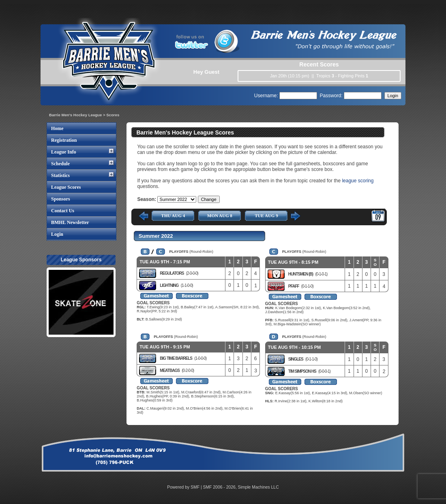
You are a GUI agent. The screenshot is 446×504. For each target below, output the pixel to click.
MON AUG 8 (220, 216)
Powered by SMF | (185, 487)
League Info (64, 152)
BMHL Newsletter (70, 222)
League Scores (66, 187)
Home (57, 128)
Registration (64, 140)
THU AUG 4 (173, 216)
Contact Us (63, 211)
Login (57, 234)
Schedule (60, 164)
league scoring (358, 181)
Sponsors (61, 199)
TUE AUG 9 (266, 216)
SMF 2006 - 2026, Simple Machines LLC (241, 487)
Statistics (60, 175)
